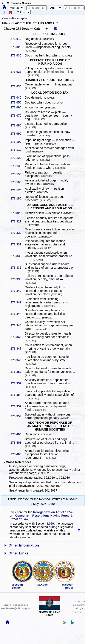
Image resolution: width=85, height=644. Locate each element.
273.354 (18, 395)
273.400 (18, 434)
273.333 (18, 256)
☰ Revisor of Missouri (18, 3)
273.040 (18, 97)
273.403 (18, 443)
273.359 (18, 416)
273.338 (18, 279)
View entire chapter (15, 18)
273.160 (18, 182)
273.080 (18, 125)
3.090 (50, 524)
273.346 (18, 337)
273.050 (18, 102)
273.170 (18, 190)
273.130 (18, 166)
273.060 (18, 107)
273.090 (18, 134)
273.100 (18, 142)
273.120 (18, 158)
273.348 (18, 360)
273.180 (18, 198)
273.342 (18, 302)
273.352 (18, 383)
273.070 (18, 116)
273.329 (18, 233)
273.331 (18, 244)
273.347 (18, 349)
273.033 (18, 72)
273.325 (18, 213)
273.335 (18, 268)
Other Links (18, 553)
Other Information (24, 545)
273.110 (18, 150)
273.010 (18, 39)
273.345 (18, 325)
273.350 (18, 372)
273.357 (18, 406)
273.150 (18, 174)
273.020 (18, 47)
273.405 (18, 454)
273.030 (18, 55)
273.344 (18, 314)
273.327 (18, 221)
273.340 (18, 291)
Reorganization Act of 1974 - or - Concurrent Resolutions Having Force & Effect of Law (41, 516)
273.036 (18, 86)
